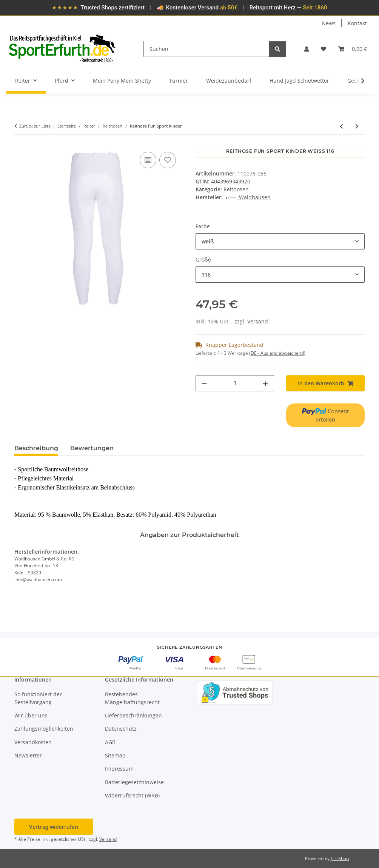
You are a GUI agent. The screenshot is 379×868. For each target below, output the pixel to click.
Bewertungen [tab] (92, 448)
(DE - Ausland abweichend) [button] (277, 353)
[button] (307, 49)
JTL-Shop (340, 858)
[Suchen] (206, 49)
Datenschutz (121, 729)
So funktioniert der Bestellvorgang (38, 698)
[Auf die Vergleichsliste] (148, 160)
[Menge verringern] (204, 383)
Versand (258, 321)
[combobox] (280, 241)
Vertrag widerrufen (54, 827)
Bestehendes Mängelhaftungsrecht (132, 698)
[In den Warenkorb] (20, 142)
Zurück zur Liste (35, 126)
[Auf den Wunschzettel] (168, 160)
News (329, 23)
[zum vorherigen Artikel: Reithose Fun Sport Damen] (341, 126)
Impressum (119, 769)
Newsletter (28, 755)
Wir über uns (31, 715)
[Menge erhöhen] (265, 383)
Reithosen (236, 189)
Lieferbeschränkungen (133, 715)
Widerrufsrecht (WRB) (132, 795)
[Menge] (235, 383)
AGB (110, 742)
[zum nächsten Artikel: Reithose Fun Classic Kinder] (357, 126)
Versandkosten (33, 742)
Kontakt (357, 23)
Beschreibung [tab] (36, 448)
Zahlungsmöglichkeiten (44, 729)
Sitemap (115, 755)
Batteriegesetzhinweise (134, 782)
